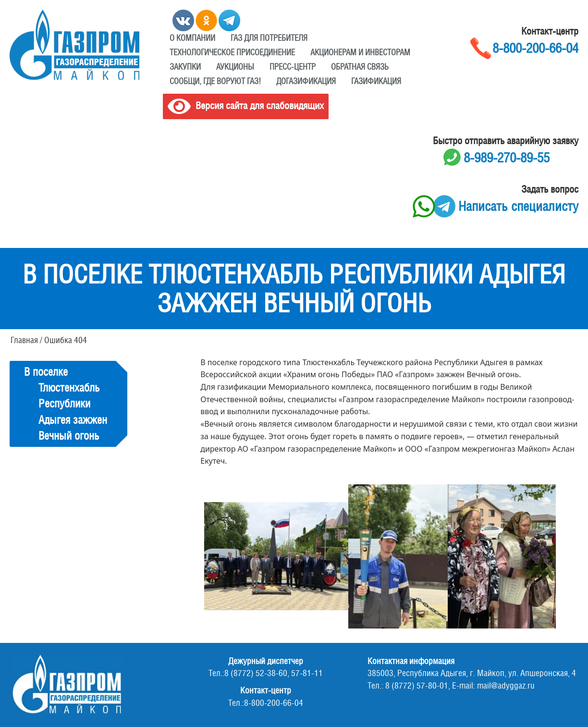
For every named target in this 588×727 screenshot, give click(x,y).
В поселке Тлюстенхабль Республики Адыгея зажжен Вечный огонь (66, 404)
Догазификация (306, 81)
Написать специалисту (518, 206)
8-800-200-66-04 (535, 48)
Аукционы (235, 67)
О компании (192, 38)
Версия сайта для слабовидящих (246, 105)
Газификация (376, 81)
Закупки (185, 67)
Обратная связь (360, 67)
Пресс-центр (293, 67)
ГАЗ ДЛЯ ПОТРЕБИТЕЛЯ (269, 38)
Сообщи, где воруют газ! (215, 81)
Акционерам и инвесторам (360, 52)
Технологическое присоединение (232, 52)
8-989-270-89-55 (507, 157)
